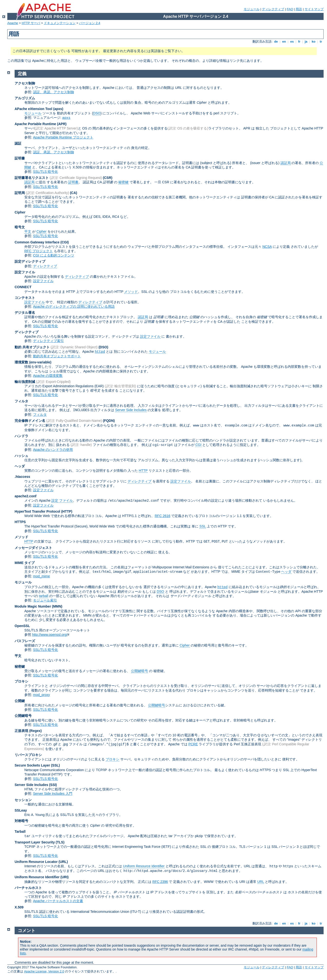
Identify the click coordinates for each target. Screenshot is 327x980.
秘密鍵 (123, 182)
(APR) (62, 124)
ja (306, 42)
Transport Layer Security (35, 842)
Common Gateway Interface (37, 242)
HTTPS (20, 522)
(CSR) (108, 178)
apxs (66, 118)
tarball (44, 596)
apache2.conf (25, 496)
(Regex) (35, 731)
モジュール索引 (45, 600)
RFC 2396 (160, 882)
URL (261, 882)
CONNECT (23, 287)
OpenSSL (22, 626)
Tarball (20, 832)
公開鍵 (20, 701)
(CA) (74, 193)
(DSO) (103, 347)
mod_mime (42, 576)
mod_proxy (42, 695)
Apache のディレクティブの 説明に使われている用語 (74, 306)
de (276, 42)
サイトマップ (314, 9)
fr (299, 42)
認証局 (286, 163)
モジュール (252, 9)
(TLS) (60, 842)
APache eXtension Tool (33, 109)
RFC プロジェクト (39, 251)
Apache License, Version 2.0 (44, 971)
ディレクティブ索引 (48, 341)
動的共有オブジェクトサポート (57, 356)
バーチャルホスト (28, 888)
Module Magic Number (33, 606)
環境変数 (21, 362)
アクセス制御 (25, 83)
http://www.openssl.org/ (50, 635)
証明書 (20, 158)
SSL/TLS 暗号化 (46, 172)
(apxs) (58, 109)
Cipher (20, 212)
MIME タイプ (25, 563)
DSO (97, 113)
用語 (299, 9)
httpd (100, 352)
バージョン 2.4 (90, 23)
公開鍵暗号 (140, 671)
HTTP (143, 471)
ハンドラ (21, 436)
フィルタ (21, 401)
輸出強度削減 (25, 382)
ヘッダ (20, 466)
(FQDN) (109, 421)
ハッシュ (21, 456)
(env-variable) (40, 362)
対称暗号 (21, 821)
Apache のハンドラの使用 (53, 450)
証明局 (20, 193)
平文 (28, 231)
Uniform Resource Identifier (144, 866)
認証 (18, 143)
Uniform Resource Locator (36, 862)
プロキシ (21, 681)
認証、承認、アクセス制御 (54, 92)
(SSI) (53, 785)
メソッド (131, 292)
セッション (23, 800)
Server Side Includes (131, 410)
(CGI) (65, 242)
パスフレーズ (25, 641)
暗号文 (20, 227)
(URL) (63, 862)
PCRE (193, 744)
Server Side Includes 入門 (53, 794)
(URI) (64, 877)
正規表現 (21, 731)
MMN (57, 606)
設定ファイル (25, 272)
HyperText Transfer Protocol (37, 511)
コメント (27, 931)
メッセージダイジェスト (33, 548)
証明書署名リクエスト (32, 178)
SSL (203, 526)
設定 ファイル (62, 500)
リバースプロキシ (28, 755)
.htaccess (22, 477)
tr (321, 42)
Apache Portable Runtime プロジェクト (63, 137)
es (292, 42)
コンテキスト (25, 298)
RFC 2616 (162, 516)
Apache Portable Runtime (35, 124)
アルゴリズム (25, 98)
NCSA (267, 247)
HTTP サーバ (31, 23)
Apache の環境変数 (48, 376)
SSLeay (21, 810)
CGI (198, 445)
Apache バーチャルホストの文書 (58, 901)
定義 (22, 74)
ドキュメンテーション (60, 23)
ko (314, 42)
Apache (13, 23)
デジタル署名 (25, 313)
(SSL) (55, 765)
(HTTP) (67, 511)
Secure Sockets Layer (32, 765)
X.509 (19, 907)
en (284, 42)
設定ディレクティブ (30, 261)
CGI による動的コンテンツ (54, 255)
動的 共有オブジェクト (32, 347)
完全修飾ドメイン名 (30, 421)
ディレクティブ (273, 9)
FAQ (290, 9)
